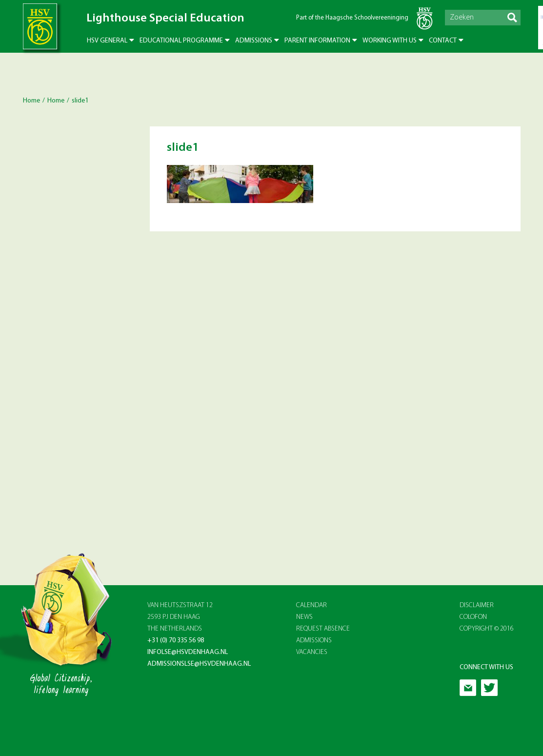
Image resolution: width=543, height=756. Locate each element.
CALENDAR (312, 605)
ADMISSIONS (314, 641)
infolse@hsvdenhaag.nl (188, 652)
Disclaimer (477, 605)
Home (31, 101)
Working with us (390, 41)
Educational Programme (181, 41)
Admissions (254, 41)
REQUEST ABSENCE (323, 629)
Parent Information (317, 41)
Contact (443, 41)
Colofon (473, 617)
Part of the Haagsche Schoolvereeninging (352, 18)
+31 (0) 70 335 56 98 (176, 641)
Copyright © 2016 (487, 629)
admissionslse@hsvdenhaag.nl (199, 664)
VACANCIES (312, 652)
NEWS (304, 617)
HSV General (107, 41)
